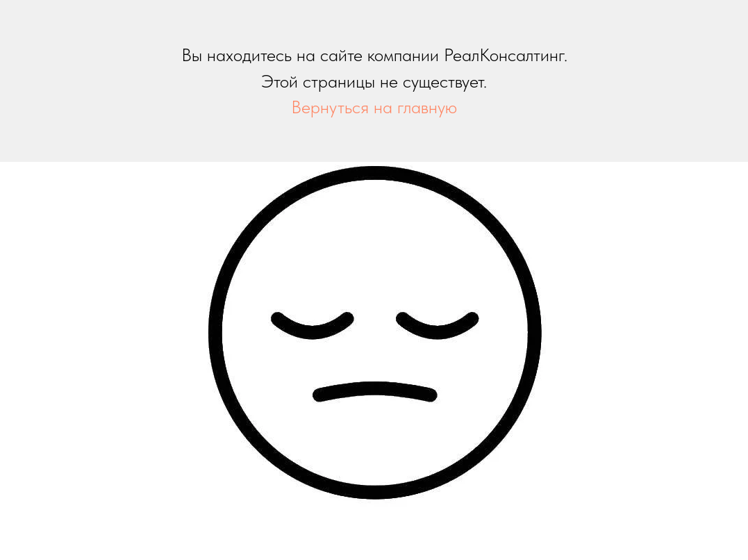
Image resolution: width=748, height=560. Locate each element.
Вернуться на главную (374, 107)
